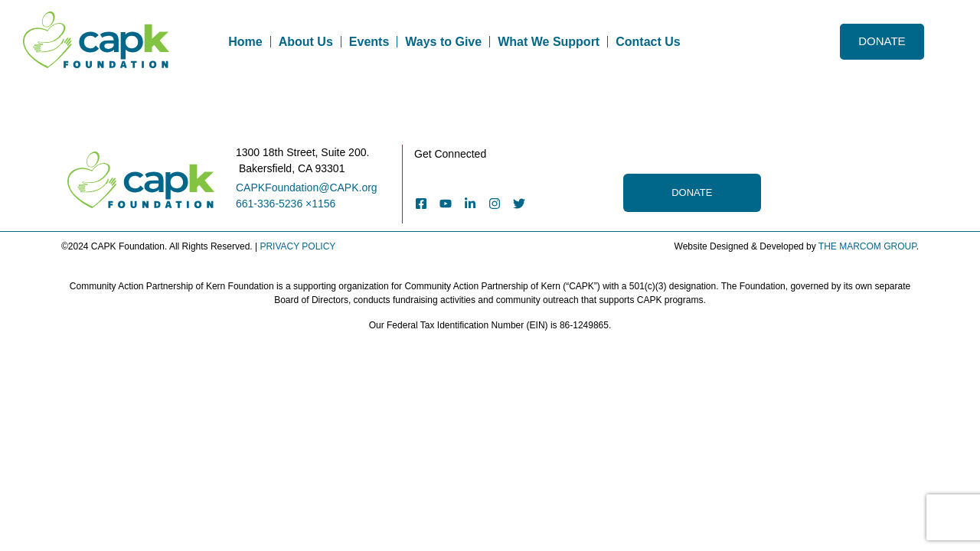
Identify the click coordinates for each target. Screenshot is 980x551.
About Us (306, 42)
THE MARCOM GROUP (867, 246)
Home (245, 42)
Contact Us (648, 42)
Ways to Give (443, 42)
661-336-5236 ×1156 (286, 204)
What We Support (549, 42)
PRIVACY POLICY (297, 246)
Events (369, 42)
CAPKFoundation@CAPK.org (307, 187)
